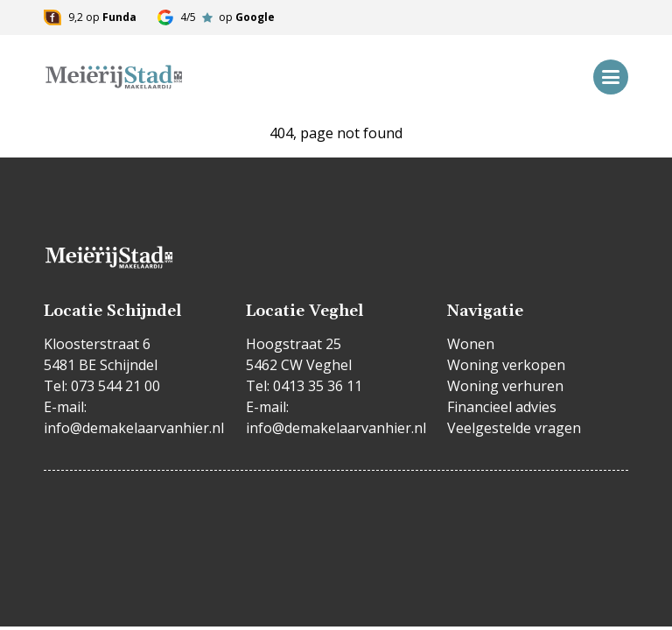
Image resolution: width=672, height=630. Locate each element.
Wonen (471, 344)
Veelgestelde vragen (514, 428)
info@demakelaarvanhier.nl (134, 428)
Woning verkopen (506, 365)
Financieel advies (502, 407)
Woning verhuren (505, 386)
